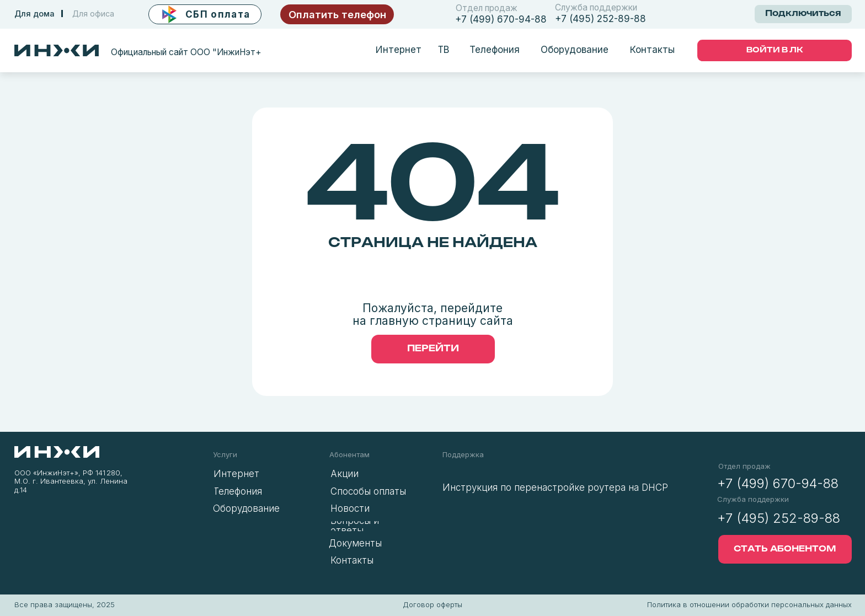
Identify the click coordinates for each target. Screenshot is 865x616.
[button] (205, 15)
